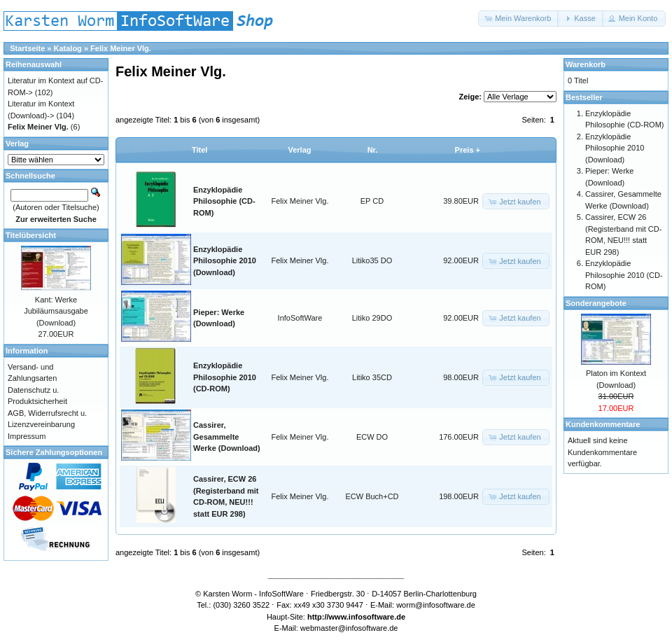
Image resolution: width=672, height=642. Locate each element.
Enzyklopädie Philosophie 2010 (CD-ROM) (225, 377)
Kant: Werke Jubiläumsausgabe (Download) (56, 311)
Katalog (68, 48)
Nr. (373, 150)
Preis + (468, 150)
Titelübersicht (31, 235)
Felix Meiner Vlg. (121, 48)
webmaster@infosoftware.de (349, 628)
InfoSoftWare (300, 318)
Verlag (299, 150)
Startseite (27, 48)
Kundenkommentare (603, 424)
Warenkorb (586, 64)
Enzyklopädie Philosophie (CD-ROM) (224, 201)
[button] (519, 19)
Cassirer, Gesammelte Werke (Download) (227, 437)
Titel (199, 150)
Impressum (27, 436)
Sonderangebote (596, 303)
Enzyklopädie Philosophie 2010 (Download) (225, 261)
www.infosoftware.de (367, 617)
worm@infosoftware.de (436, 605)
